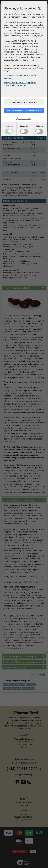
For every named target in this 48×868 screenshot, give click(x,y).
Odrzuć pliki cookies (24, 102)
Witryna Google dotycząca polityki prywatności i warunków (20, 84)
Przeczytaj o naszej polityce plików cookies (20, 77)
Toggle (9, 131)
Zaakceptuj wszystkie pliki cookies (24, 110)
